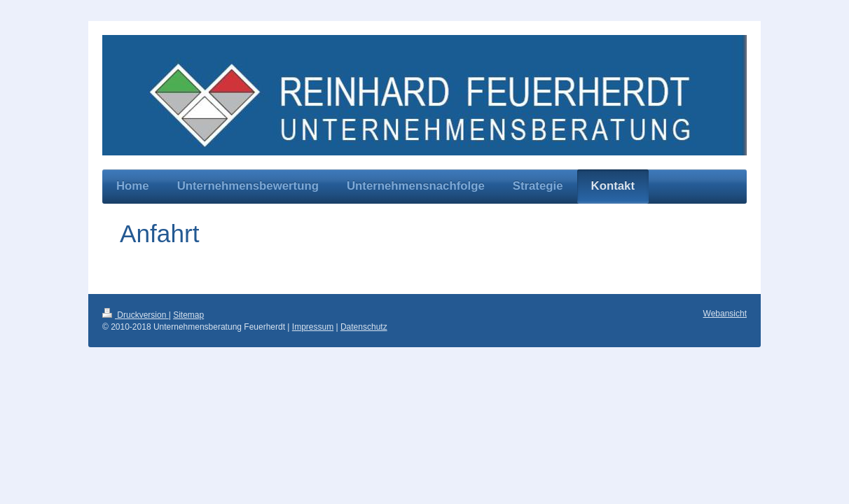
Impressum (313, 327)
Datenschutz (364, 327)
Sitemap (188, 315)
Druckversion (136, 315)
